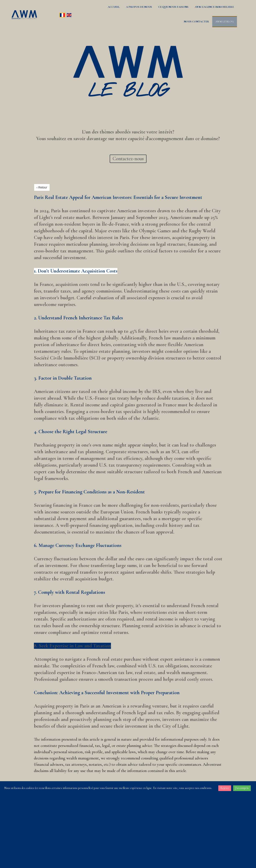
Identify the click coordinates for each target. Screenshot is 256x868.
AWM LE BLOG (225, 22)
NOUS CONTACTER (196, 22)
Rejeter (225, 788)
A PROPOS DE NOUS (139, 7)
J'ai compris (242, 788)
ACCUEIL (114, 7)
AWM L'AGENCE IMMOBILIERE (214, 7)
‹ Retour (42, 187)
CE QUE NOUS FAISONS (173, 7)
